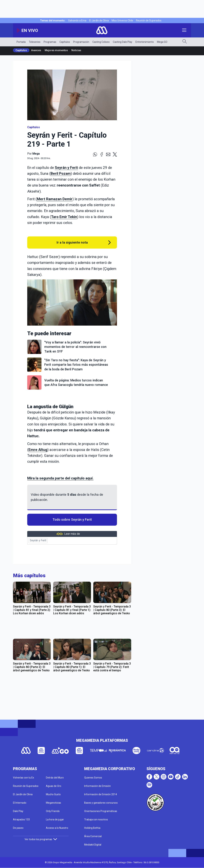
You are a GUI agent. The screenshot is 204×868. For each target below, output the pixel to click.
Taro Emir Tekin (64, 217)
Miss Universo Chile (122, 21)
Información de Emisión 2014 (101, 794)
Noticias (76, 50)
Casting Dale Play (123, 42)
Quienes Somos (93, 778)
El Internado (20, 803)
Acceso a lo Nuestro (57, 828)
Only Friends (53, 811)
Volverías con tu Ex (23, 778)
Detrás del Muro (55, 778)
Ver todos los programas (41, 839)
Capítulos (65, 42)
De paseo (18, 828)
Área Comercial (93, 836)
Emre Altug (38, 450)
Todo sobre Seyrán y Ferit (72, 520)
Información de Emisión (97, 786)
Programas (50, 42)
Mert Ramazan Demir (55, 199)
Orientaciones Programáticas (101, 811)
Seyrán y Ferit (66, 168)
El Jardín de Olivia (99, 21)
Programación (81, 42)
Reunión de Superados (149, 21)
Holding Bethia (92, 828)
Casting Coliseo (101, 42)
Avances (36, 50)
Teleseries (35, 42)
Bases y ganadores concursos (101, 803)
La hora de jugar (55, 820)
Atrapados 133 (21, 820)
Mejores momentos (56, 50)
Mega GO (162, 42)
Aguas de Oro (54, 786)
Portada (21, 42)
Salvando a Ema (77, 21)
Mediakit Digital (93, 845)
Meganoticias (53, 803)
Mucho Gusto (53, 794)
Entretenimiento (145, 42)
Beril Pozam (61, 173)
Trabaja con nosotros (96, 820)
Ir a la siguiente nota (72, 242)
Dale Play (18, 811)
